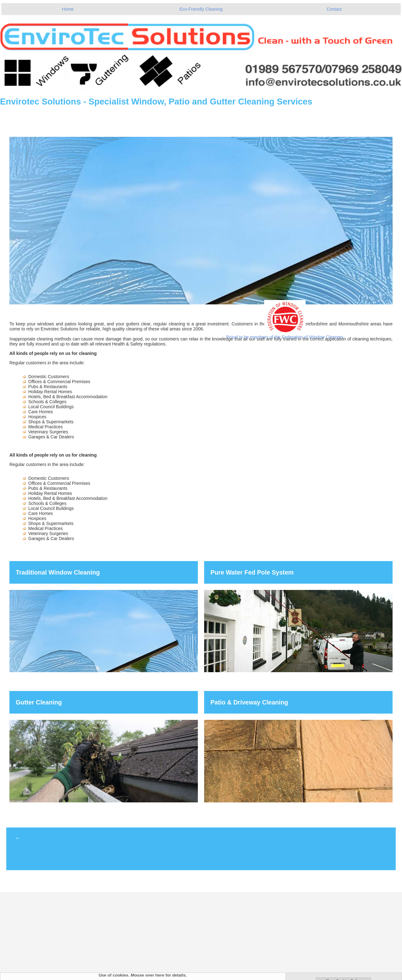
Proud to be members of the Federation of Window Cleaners (285, 337)
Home (68, 9)
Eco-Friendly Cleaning (201, 9)
